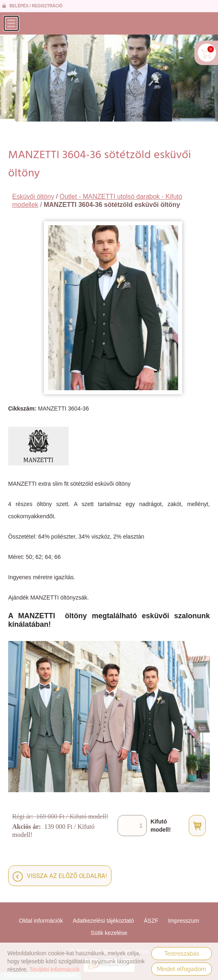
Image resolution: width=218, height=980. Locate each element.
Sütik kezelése (109, 933)
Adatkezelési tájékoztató (104, 921)
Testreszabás (182, 954)
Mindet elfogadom (182, 969)
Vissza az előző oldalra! (67, 876)
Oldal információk (41, 921)
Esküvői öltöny (33, 197)
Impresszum (183, 921)
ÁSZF (151, 921)
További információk (54, 969)
